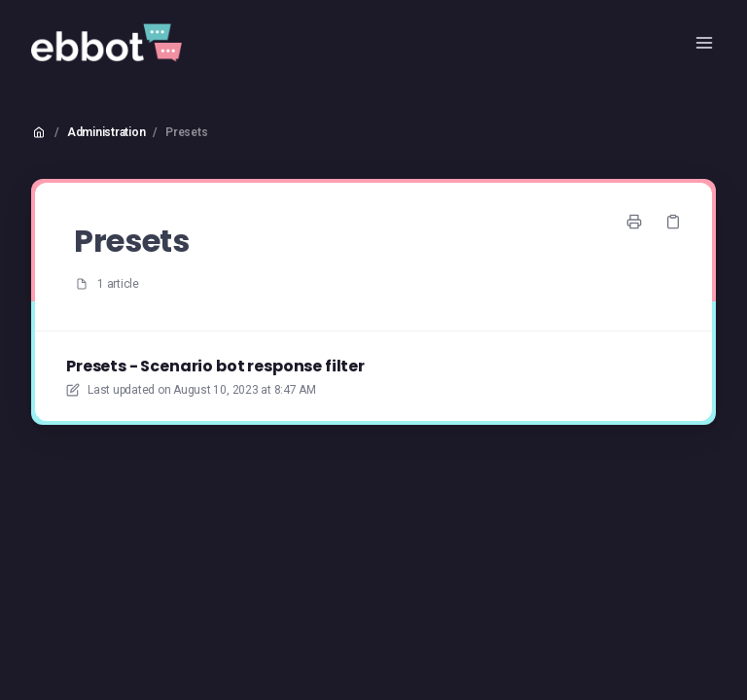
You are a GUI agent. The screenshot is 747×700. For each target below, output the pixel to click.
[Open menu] (704, 43)
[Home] (107, 43)
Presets (186, 132)
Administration (107, 132)
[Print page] (634, 222)
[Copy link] (673, 222)
